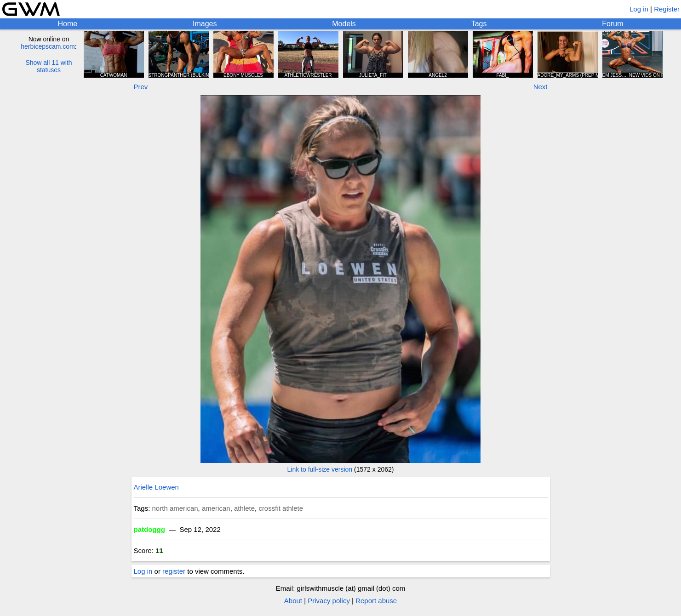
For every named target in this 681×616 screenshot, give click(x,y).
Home (67, 24)
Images (205, 24)
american (216, 508)
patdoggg (149, 529)
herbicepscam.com (48, 46)
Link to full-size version (320, 469)
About (293, 601)
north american (175, 508)
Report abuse (376, 601)
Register (667, 9)
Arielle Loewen (156, 487)
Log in (639, 9)
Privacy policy (329, 601)
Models (344, 24)
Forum (612, 24)
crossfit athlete (281, 508)
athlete (244, 508)
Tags (479, 24)
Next (541, 87)
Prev (141, 87)
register (174, 571)
